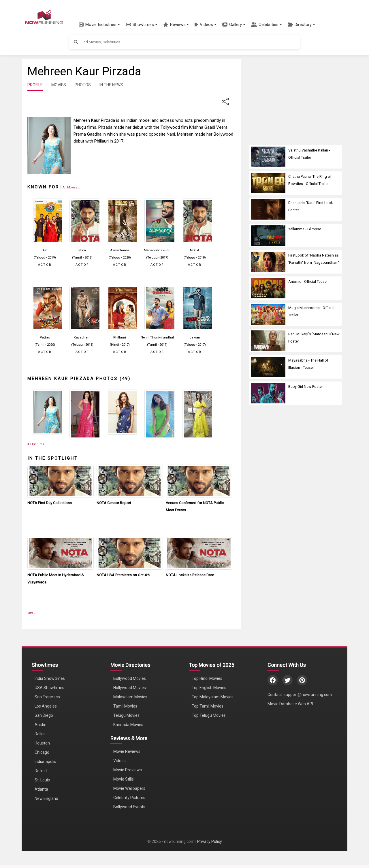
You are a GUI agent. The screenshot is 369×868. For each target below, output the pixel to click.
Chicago (42, 752)
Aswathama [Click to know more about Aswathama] (120, 250)
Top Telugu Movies (209, 715)
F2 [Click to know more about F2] (45, 250)
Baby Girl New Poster (306, 387)
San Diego (44, 715)
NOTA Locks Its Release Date (190, 575)
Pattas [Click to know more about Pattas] (45, 337)
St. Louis (42, 780)
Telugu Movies (126, 715)
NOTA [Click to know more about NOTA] (195, 250)
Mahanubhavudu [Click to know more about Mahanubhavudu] (157, 250)
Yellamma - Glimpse (305, 229)
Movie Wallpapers (129, 788)
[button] (99, 25)
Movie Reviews (127, 751)
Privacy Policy (210, 841)
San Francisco (47, 697)
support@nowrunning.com (308, 695)
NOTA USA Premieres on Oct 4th (123, 575)
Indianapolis (45, 762)
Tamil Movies (125, 706)
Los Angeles (46, 706)
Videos (119, 761)
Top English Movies (209, 688)
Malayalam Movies (130, 697)
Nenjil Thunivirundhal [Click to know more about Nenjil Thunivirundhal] (157, 337)
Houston (42, 743)
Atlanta (41, 789)
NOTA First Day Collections (50, 503)
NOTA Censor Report (114, 503)
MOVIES (59, 85)
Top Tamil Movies (208, 706)
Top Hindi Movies (207, 678)
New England (46, 798)
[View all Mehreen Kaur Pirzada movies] (71, 187)
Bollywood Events (129, 807)
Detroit (41, 771)
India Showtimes (50, 678)
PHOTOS (83, 85)
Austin (41, 725)
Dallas (40, 734)
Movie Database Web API (290, 704)
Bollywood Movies (130, 678)
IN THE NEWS (111, 85)
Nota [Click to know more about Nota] (82, 250)
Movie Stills (124, 779)
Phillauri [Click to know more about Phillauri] (120, 337)
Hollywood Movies (130, 688)
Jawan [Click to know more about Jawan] (195, 337)
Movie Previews (128, 770)
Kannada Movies (128, 725)
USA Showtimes (49, 688)
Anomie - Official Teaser (308, 281)
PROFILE (35, 85)
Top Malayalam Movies (213, 697)
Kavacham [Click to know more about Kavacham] (82, 337)
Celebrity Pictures (129, 798)
